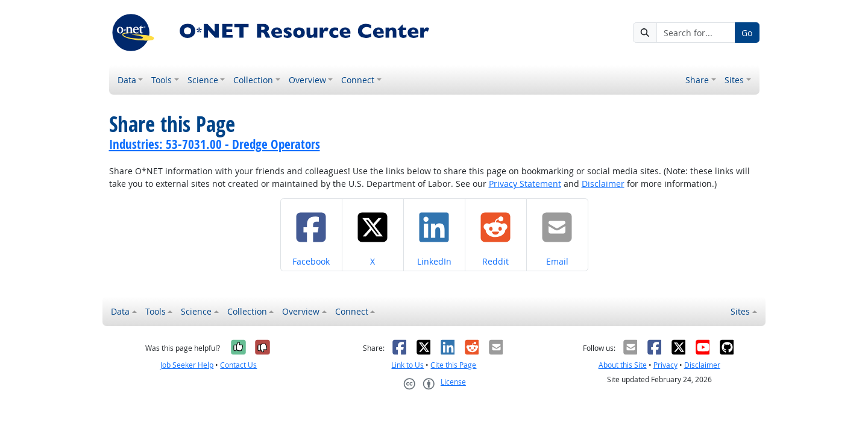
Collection (253, 80)
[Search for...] (696, 33)
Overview (307, 80)
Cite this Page (453, 365)
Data (127, 80)
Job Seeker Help (187, 365)
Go (747, 33)
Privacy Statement (525, 184)
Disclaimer (603, 184)
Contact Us (238, 365)
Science (203, 80)
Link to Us (407, 365)
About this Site (623, 365)
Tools (162, 80)
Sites (734, 80)
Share (697, 80)
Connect (358, 80)
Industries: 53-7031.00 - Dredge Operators (215, 144)
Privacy (665, 365)
